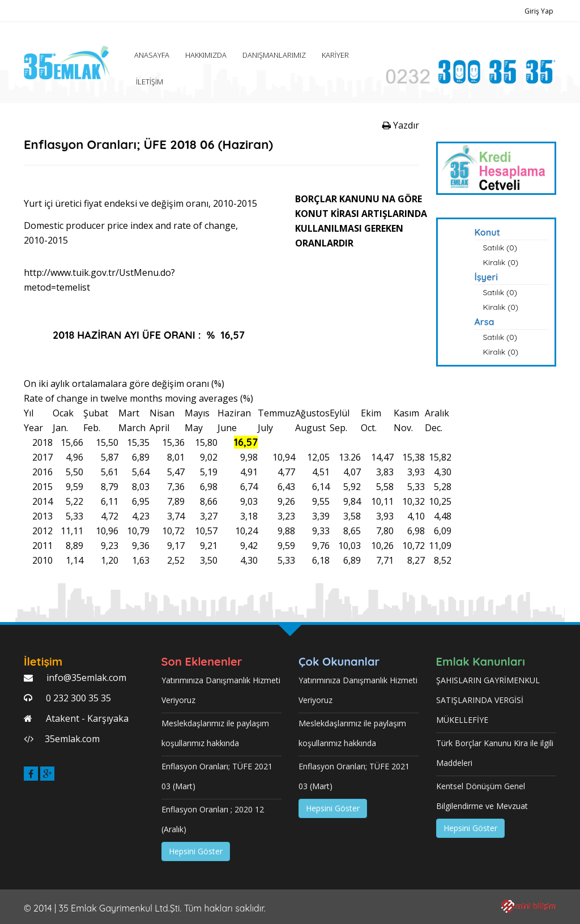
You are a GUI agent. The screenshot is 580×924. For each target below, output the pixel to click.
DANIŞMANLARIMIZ (274, 55)
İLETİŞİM (150, 82)
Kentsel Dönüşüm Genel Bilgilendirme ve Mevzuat (482, 796)
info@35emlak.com (85, 678)
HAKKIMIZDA (206, 55)
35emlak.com (72, 739)
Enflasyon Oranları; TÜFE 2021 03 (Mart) (217, 776)
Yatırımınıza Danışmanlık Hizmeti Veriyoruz (221, 690)
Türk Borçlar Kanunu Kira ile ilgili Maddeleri (495, 753)
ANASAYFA (152, 55)
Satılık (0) (500, 248)
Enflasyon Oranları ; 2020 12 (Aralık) (213, 819)
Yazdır (401, 125)
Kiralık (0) (501, 262)
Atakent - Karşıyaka (86, 718)
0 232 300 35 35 (77, 698)
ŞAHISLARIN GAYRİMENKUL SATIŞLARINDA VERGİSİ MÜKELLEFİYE (488, 700)
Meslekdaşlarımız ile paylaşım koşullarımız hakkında (215, 733)
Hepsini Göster (196, 851)
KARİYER (335, 55)
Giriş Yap (539, 11)
